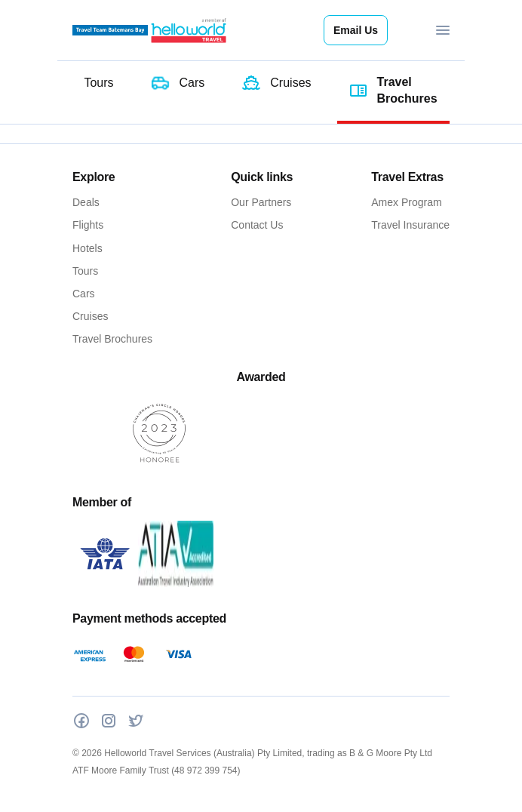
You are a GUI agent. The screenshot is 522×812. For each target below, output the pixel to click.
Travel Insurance (410, 225)
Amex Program (406, 202)
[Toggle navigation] (443, 30)
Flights (88, 225)
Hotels (88, 248)
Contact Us (257, 225)
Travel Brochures (112, 339)
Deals (86, 202)
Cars (84, 294)
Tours (85, 271)
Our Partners (261, 202)
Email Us (356, 30)
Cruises (90, 316)
